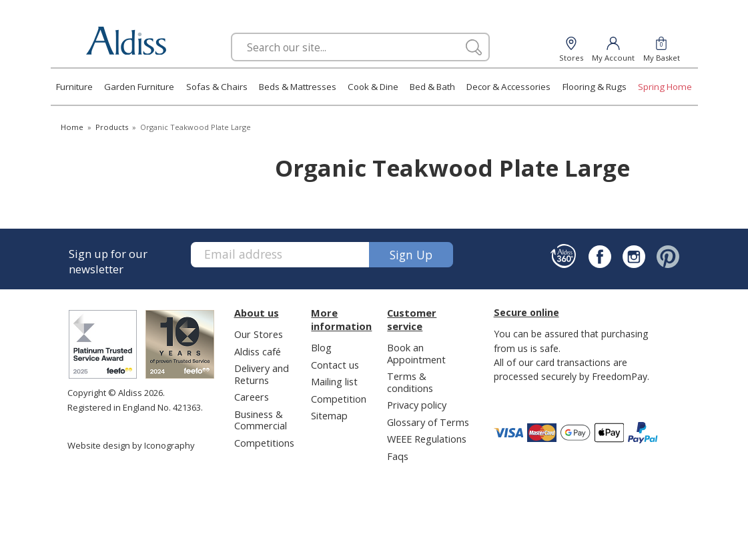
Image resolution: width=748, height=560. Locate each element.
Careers (252, 397)
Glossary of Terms (428, 422)
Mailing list (334, 381)
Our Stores (259, 334)
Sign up (411, 255)
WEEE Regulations (427, 439)
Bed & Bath (432, 87)
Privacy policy (417, 405)
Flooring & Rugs (595, 87)
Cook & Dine (373, 87)
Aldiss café (258, 351)
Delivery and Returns (262, 374)
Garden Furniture (139, 87)
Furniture (74, 87)
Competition (339, 399)
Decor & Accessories (508, 87)
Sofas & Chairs (217, 87)
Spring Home (665, 87)
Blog (321, 347)
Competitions (264, 443)
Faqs (398, 456)
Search (231, 32)
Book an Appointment (416, 353)
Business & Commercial (261, 420)
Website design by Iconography (131, 445)
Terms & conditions (410, 382)
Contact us (335, 365)
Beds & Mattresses (298, 87)
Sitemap (329, 415)
